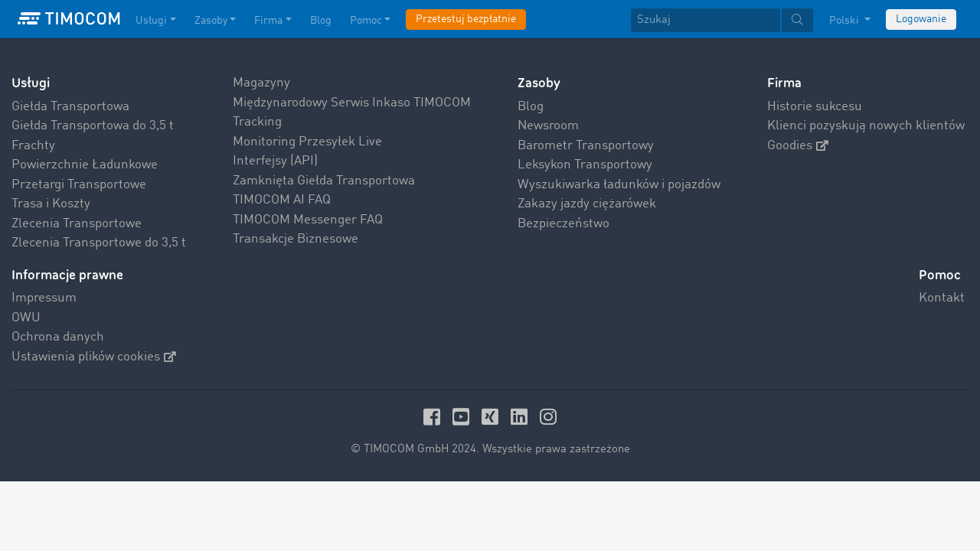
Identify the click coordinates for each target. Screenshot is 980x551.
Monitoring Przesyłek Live (307, 142)
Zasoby (539, 83)
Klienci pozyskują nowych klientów (866, 126)
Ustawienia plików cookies (94, 357)
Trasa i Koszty (51, 204)
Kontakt (942, 298)
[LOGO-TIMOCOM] (69, 19)
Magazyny (261, 83)
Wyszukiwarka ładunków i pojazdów (619, 185)
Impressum (44, 298)
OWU (26, 318)
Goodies (798, 146)
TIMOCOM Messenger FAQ (308, 220)
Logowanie (921, 19)
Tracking (257, 122)
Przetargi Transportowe (79, 185)
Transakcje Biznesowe (296, 239)
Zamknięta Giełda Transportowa (324, 181)
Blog (531, 107)
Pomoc (940, 275)
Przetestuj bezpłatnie (466, 19)
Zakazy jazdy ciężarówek (587, 204)
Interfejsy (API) (275, 161)
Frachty (33, 146)
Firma (784, 83)
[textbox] (722, 20)
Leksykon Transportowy (585, 165)
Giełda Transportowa (70, 107)
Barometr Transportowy (586, 146)
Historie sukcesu (815, 107)
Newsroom (548, 126)
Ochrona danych (58, 337)
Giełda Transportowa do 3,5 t (93, 126)
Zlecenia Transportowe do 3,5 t (99, 243)
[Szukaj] (706, 20)
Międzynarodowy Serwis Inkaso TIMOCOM (352, 103)
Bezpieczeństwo (563, 224)
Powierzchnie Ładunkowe (85, 165)
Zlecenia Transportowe (77, 224)
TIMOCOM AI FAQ (282, 200)
